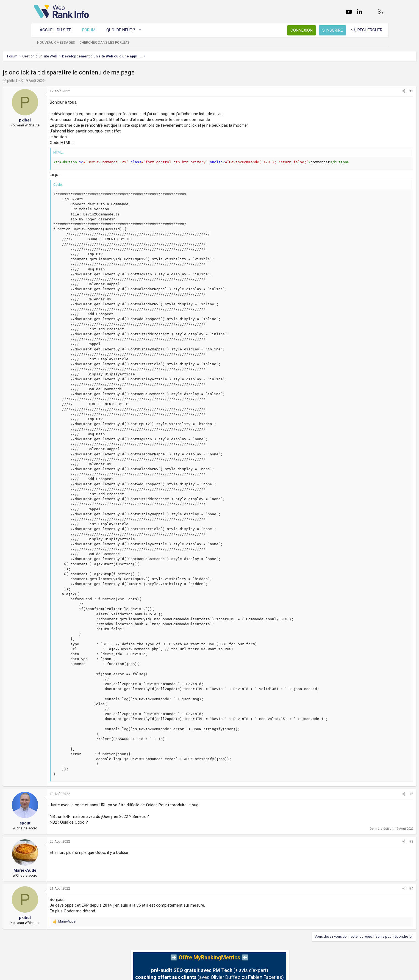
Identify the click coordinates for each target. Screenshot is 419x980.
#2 (381, 794)
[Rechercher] (364, 30)
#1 (381, 91)
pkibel (43, 81)
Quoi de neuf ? (124, 30)
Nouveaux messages (59, 42)
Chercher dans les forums (107, 42)
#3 (381, 841)
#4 (381, 888)
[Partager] (373, 91)
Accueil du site (58, 30)
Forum (91, 30)
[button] (143, 30)
